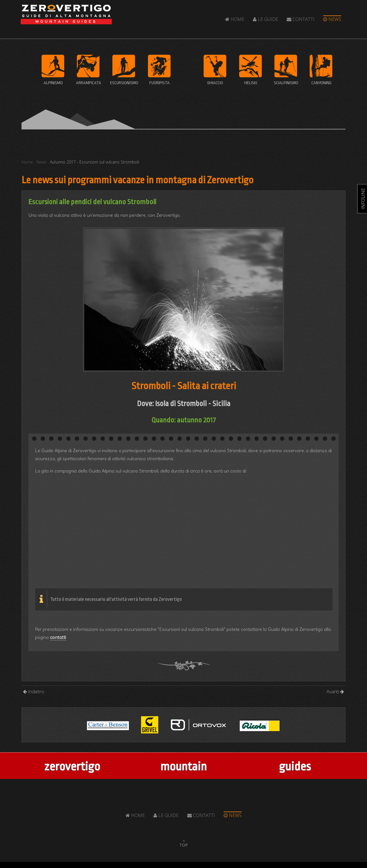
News (332, 19)
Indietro (34, 692)
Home (235, 19)
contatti (58, 637)
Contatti (301, 19)
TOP (184, 845)
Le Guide (266, 19)
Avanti (335, 692)
